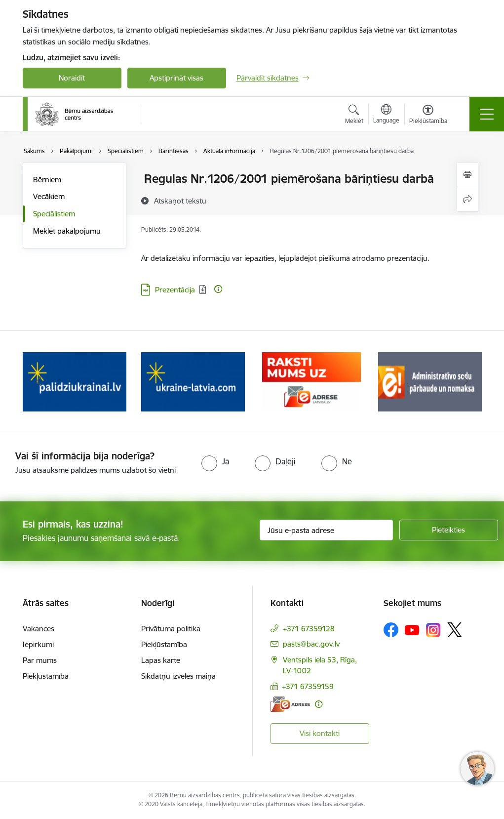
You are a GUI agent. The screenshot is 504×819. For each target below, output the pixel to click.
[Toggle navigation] (487, 114)
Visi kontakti (320, 733)
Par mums (40, 660)
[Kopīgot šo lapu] (467, 199)
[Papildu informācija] (218, 289)
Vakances (39, 629)
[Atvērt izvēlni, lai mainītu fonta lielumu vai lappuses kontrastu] (428, 116)
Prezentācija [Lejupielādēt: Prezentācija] (175, 290)
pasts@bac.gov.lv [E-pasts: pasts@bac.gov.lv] (311, 644)
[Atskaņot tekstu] (180, 201)
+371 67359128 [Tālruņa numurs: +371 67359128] (309, 629)
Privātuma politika (171, 629)
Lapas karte (161, 660)
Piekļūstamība (46, 676)
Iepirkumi (38, 644)
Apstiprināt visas (176, 78)
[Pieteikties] (449, 530)
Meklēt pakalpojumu (67, 231)
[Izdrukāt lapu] (467, 175)
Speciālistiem (54, 214)
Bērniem (47, 180)
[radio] (215, 461)
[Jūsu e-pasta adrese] (326, 530)
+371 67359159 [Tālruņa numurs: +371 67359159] (308, 686)
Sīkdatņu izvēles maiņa (178, 676)
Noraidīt (72, 78)
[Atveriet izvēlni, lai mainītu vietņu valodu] (386, 115)
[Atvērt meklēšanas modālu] (354, 116)
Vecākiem (49, 196)
